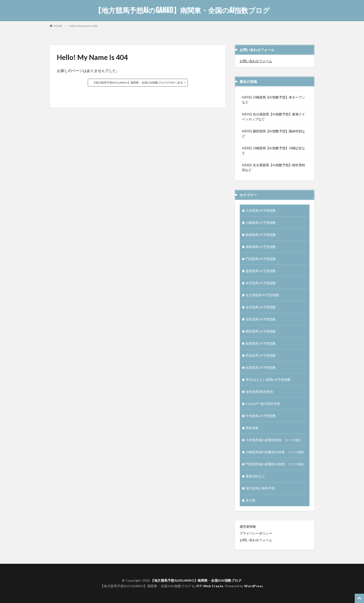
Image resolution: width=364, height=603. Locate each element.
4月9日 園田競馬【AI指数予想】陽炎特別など (273, 134)
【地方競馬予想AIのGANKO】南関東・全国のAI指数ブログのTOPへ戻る (138, 83)
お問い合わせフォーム (256, 61)
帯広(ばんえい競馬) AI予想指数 (268, 380)
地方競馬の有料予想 (260, 488)
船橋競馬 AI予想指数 (261, 235)
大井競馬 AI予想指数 (261, 210)
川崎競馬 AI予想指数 (261, 223)
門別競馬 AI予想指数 (261, 259)
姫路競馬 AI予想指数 (261, 343)
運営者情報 (248, 526)
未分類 (250, 500)
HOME (58, 26)
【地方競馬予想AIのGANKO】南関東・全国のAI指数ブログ (182, 10)
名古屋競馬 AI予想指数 (262, 295)
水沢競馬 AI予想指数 (261, 283)
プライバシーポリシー (256, 533)
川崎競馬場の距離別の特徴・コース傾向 (275, 452)
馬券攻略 (252, 428)
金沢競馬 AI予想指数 (261, 307)
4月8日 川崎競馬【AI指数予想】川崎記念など (273, 150)
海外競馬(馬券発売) (260, 392)
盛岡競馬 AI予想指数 (261, 271)
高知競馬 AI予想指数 (261, 355)
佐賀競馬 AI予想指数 (261, 367)
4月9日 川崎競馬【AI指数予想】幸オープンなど (273, 100)
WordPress (254, 586)
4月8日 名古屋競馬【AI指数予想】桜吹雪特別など (273, 167)
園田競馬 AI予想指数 (261, 331)
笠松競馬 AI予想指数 (261, 319)
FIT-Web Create (210, 586)
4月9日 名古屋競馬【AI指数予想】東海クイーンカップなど (273, 117)
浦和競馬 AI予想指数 (261, 247)
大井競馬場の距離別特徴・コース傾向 (273, 440)
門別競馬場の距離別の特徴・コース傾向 (275, 464)
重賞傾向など (255, 476)
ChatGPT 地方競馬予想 (263, 404)
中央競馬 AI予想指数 (261, 416)
